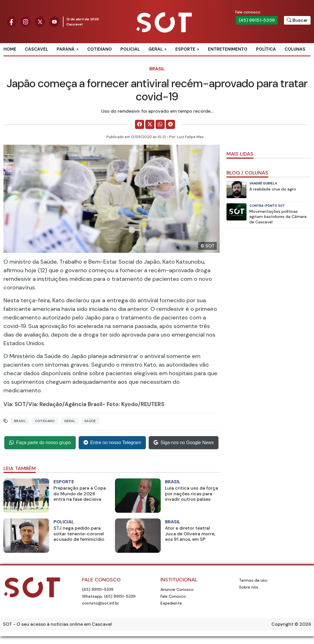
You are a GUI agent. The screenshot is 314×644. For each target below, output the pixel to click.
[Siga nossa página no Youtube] (54, 21)
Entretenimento (228, 49)
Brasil (157, 69)
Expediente (171, 603)
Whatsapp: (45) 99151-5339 (109, 596)
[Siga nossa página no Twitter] (40, 21)
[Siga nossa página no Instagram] (26, 21)
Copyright (282, 624)
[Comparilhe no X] (150, 124)
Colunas (295, 49)
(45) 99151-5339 (257, 20)
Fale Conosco (173, 596)
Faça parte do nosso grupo (40, 443)
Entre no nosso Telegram (112, 443)
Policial (130, 49)
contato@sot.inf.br (101, 603)
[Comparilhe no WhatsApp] (160, 124)
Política (266, 49)
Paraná (66, 49)
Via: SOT (15, 404)
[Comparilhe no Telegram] (170, 124)
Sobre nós (249, 587)
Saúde (90, 421)
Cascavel (36, 49)
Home (10, 49)
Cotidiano (100, 49)
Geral (156, 49)
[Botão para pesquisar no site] (297, 20)
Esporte (185, 49)
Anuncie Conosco (177, 589)
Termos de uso (253, 580)
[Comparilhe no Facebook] (140, 124)
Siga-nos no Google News (184, 443)
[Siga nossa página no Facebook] (11, 21)
